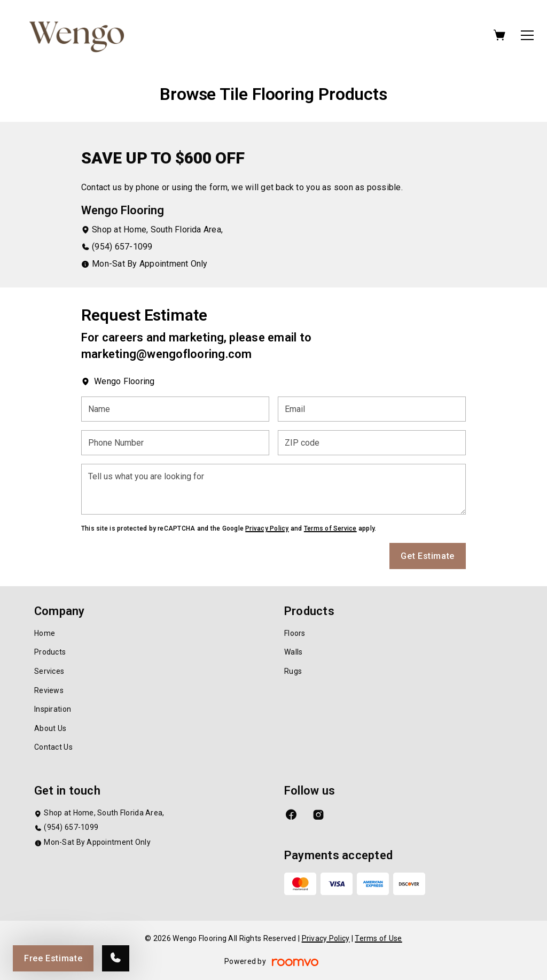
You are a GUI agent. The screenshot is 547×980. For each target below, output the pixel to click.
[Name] (175, 409)
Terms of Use (378, 938)
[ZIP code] (372, 443)
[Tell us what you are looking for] (273, 489)
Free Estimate (53, 958)
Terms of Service (330, 528)
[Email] (372, 409)
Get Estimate (428, 556)
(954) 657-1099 (122, 247)
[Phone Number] (175, 443)
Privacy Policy (267, 528)
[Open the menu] (527, 35)
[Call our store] (116, 958)
